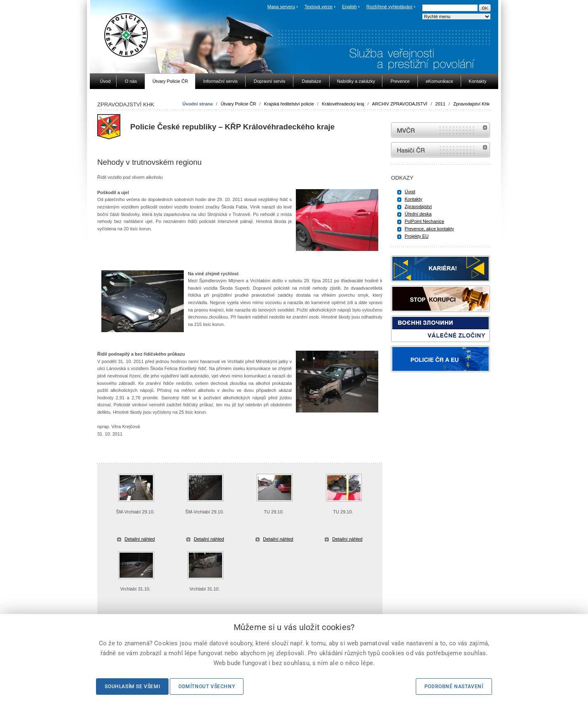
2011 (440, 104)
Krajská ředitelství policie (289, 104)
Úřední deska (418, 214)
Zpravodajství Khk (471, 104)
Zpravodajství (418, 206)
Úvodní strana (198, 104)
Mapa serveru (281, 7)
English (349, 7)
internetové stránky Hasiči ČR (440, 150)
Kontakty (413, 199)
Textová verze (319, 7)
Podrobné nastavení (454, 687)
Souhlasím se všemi (132, 687)
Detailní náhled (139, 539)
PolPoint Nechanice (424, 221)
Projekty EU (417, 236)
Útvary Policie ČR (238, 104)
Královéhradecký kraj (343, 104)
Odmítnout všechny (207, 687)
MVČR (440, 130)
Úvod (410, 192)
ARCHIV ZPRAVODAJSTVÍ (400, 104)
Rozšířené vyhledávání (389, 7)
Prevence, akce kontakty (429, 229)
